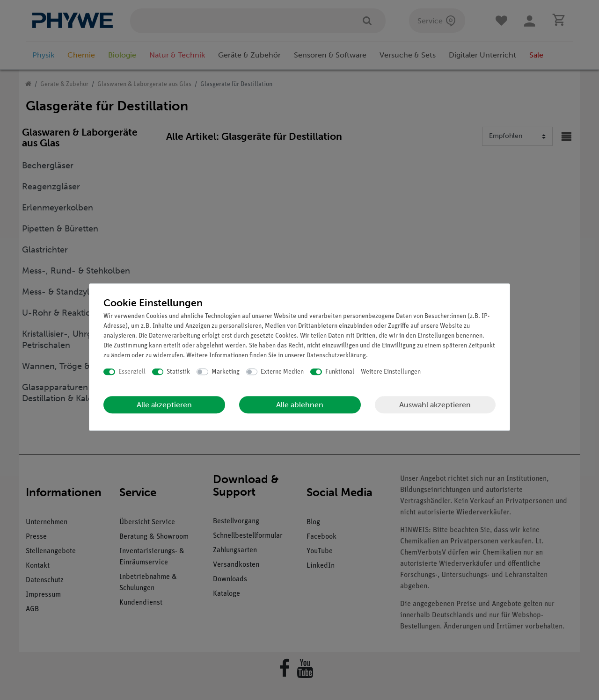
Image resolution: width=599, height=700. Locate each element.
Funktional (340, 372)
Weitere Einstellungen (391, 372)
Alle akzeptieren (164, 405)
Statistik (178, 372)
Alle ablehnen (300, 405)
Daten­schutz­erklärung (336, 356)
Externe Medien (282, 372)
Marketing (226, 372)
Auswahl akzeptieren (435, 405)
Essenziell (132, 372)
